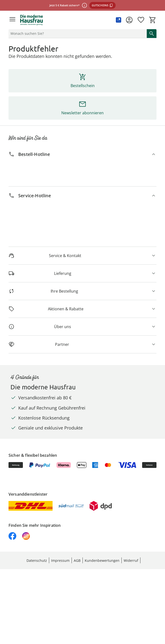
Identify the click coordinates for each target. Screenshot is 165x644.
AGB (77, 560)
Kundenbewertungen (102, 560)
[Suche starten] (152, 34)
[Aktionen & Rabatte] (82, 309)
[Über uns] (82, 327)
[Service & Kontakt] (82, 256)
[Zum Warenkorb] (153, 20)
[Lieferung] (82, 273)
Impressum (60, 560)
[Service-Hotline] (82, 196)
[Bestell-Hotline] (82, 154)
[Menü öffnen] (12, 20)
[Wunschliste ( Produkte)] (141, 20)
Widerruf (131, 560)
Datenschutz (37, 560)
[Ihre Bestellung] (82, 291)
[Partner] (82, 344)
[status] (77, 34)
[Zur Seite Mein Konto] (129, 20)
